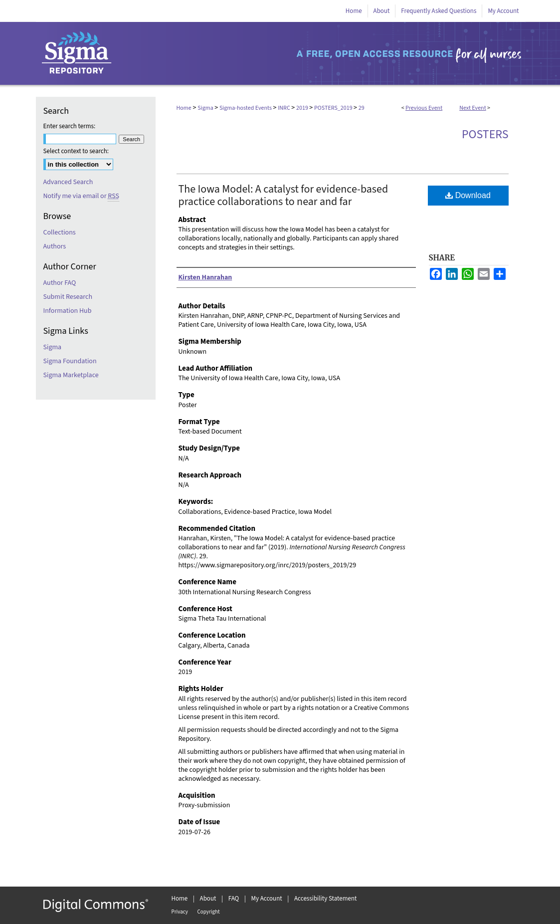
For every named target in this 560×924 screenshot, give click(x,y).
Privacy (180, 912)
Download (468, 195)
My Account (267, 899)
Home (184, 108)
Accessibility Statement (325, 899)
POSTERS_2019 (334, 108)
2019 (303, 108)
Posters (485, 134)
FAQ (234, 899)
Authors (55, 246)
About (208, 899)
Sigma (206, 108)
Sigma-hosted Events (246, 108)
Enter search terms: (70, 126)
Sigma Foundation (70, 361)
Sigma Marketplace (71, 375)
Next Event (473, 108)
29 (362, 108)
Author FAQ (60, 283)
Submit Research (68, 297)
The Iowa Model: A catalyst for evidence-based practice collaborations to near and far (283, 195)
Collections (60, 232)
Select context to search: (76, 151)
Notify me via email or (81, 196)
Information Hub (68, 311)
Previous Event (424, 108)
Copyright (209, 912)
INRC (284, 108)
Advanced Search (68, 182)
